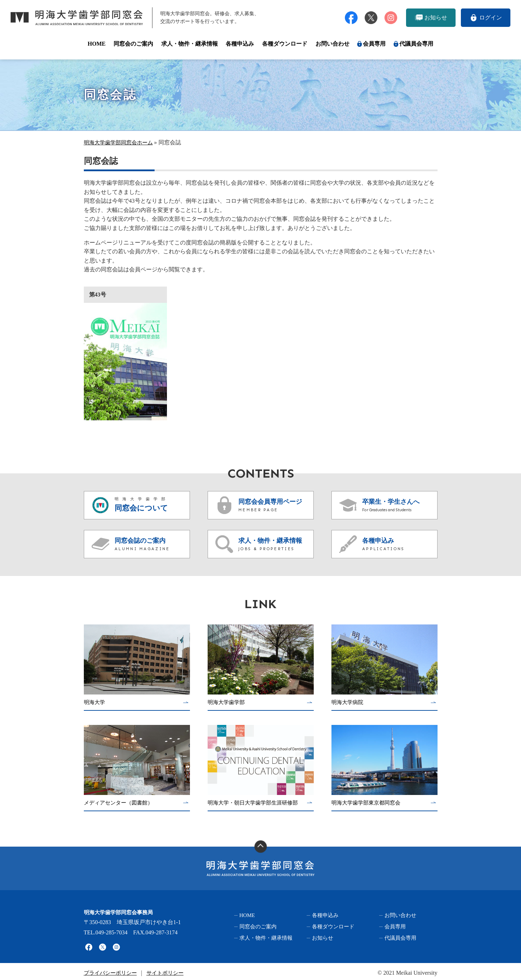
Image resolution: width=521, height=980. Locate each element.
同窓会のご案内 (133, 44)
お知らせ (436, 18)
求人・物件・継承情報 (190, 44)
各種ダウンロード (285, 44)
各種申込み (240, 44)
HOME (97, 44)
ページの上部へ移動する (261, 847)
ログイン (491, 18)
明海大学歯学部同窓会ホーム (121, 142)
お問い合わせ (332, 44)
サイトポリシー (170, 970)
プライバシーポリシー (112, 970)
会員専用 (374, 44)
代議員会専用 (416, 44)
